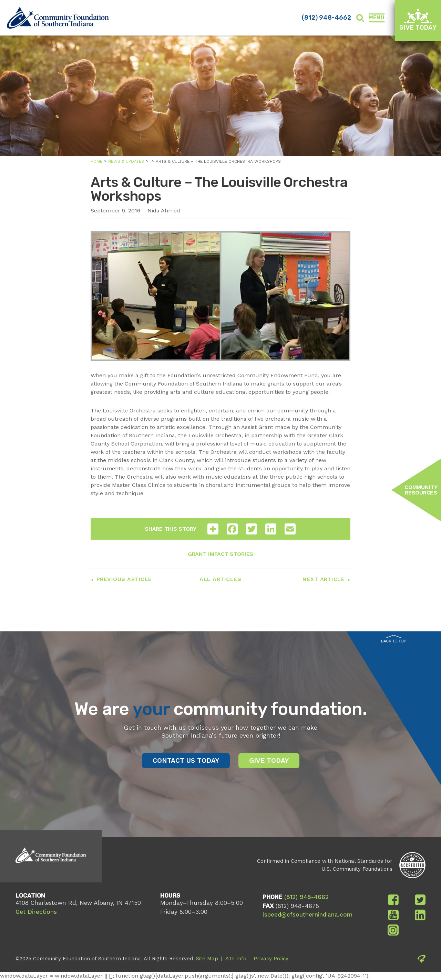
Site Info (236, 959)
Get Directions (36, 912)
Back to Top (394, 639)
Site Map (207, 959)
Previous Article (124, 579)
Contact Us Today (186, 761)
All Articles (220, 579)
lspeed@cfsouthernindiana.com (307, 914)
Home (96, 161)
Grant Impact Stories (220, 554)
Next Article (324, 579)
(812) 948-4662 (326, 18)
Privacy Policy (271, 959)
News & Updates (126, 161)
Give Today (418, 20)
